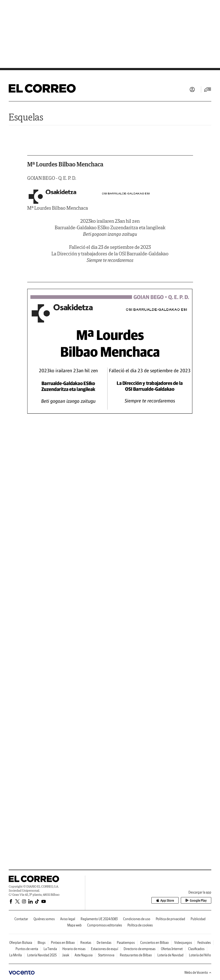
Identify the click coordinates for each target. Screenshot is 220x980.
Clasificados (196, 949)
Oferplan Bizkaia (21, 943)
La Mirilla (16, 955)
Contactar (21, 919)
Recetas (86, 943)
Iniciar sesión (192, 89)
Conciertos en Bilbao (155, 943)
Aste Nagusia (84, 955)
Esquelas (26, 117)
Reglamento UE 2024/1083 (99, 919)
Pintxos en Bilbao (63, 943)
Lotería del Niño (200, 955)
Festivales (204, 943)
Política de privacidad (170, 919)
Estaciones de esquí (105, 949)
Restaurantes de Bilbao (136, 955)
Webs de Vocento (198, 973)
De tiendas (104, 943)
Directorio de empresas (140, 949)
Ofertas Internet (172, 949)
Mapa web (74, 925)
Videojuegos (183, 943)
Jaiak (66, 955)
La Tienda (50, 949)
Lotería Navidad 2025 (42, 955)
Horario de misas (74, 949)
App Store (165, 900)
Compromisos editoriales (105, 925)
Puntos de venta (27, 949)
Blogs (42, 943)
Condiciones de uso (137, 919)
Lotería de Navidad (170, 955)
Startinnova (106, 955)
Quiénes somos (44, 919)
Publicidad (198, 919)
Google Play (196, 900)
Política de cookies (140, 925)
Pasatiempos (126, 943)
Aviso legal (68, 919)
